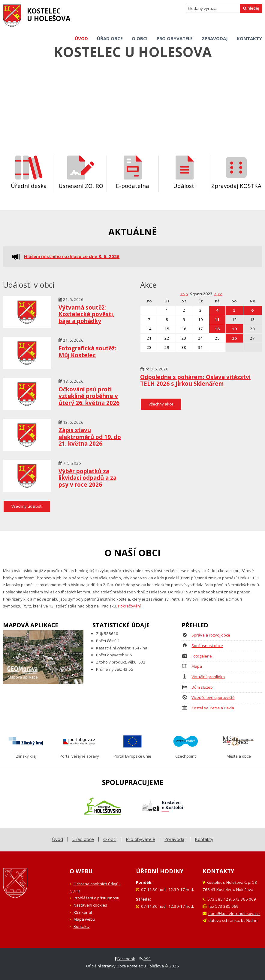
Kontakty (82, 926)
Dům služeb (202, 687)
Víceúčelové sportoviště (213, 697)
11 (217, 319)
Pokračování (129, 606)
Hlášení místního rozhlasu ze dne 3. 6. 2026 (72, 256)
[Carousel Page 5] (153, 129)
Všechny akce (161, 404)
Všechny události (27, 506)
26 (234, 338)
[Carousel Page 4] (147, 129)
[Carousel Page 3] (140, 129)
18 (217, 329)
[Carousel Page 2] (134, 129)
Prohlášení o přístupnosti (96, 898)
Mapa (197, 666)
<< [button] (182, 294)
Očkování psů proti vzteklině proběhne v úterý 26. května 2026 (89, 396)
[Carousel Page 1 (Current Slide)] (127, 129)
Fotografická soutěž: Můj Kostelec (87, 352)
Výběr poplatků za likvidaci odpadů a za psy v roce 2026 (87, 478)
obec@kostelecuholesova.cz (234, 913)
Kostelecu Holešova (49, 15)
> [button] (215, 294)
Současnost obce (207, 646)
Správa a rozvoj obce (211, 635)
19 (234, 329)
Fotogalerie (202, 656)
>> (220, 294)
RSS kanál (83, 912)
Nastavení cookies (90, 905)
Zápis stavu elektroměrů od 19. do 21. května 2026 (90, 437)
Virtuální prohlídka (208, 677)
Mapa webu (84, 919)
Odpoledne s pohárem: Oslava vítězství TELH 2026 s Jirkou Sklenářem (195, 380)
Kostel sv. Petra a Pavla (213, 708)
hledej (251, 8)
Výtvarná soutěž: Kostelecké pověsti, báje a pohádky (86, 314)
